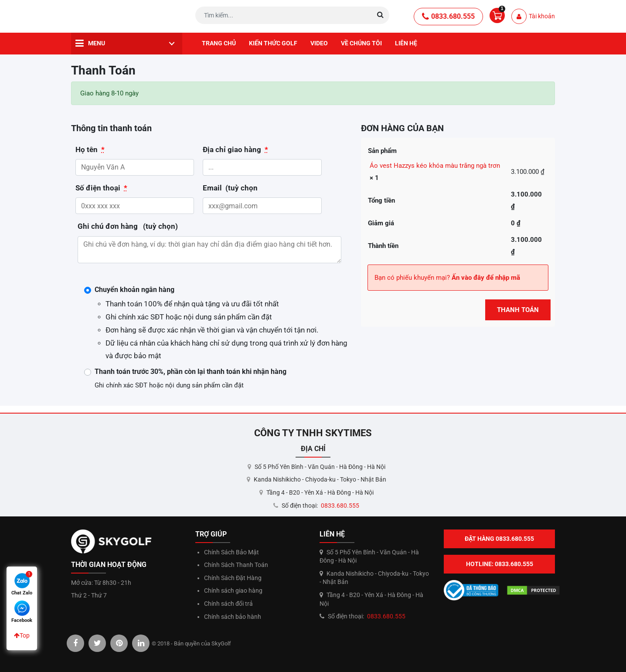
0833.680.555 (448, 17)
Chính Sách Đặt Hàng (233, 578)
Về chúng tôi (361, 43)
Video (319, 43)
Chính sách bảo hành (233, 617)
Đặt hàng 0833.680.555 (499, 539)
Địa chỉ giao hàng (235, 150)
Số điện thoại (101, 188)
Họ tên (90, 150)
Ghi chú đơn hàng (128, 226)
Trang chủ (219, 43)
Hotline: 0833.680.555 (500, 564)
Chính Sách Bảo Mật (231, 552)
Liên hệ (406, 43)
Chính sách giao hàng (233, 591)
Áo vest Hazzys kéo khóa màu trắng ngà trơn (435, 166)
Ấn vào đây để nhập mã (486, 278)
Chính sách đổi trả (228, 604)
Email (230, 188)
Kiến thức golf (273, 43)
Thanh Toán (518, 310)
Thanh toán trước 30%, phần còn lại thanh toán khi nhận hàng (191, 372)
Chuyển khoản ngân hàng (134, 290)
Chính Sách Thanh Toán (236, 565)
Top (22, 635)
